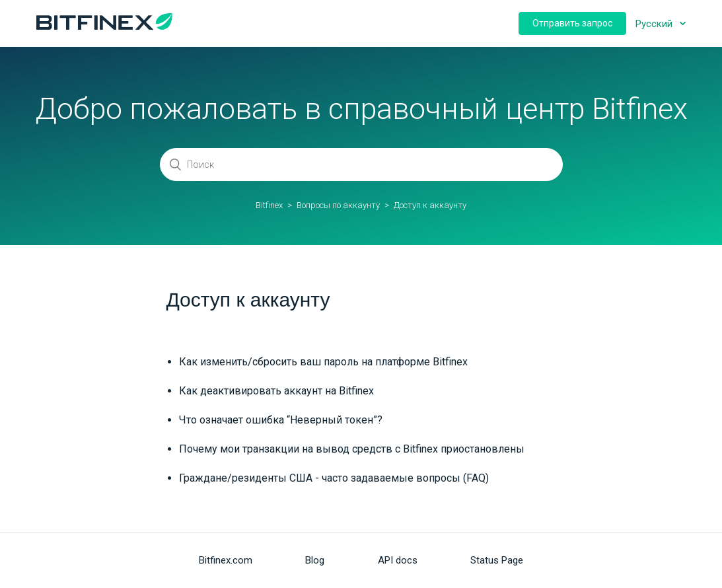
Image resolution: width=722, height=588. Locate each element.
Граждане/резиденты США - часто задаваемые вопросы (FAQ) (334, 478)
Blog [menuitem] (315, 560)
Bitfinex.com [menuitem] (226, 560)
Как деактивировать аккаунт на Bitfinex (276, 391)
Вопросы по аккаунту (338, 205)
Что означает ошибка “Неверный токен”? (281, 420)
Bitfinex (269, 205)
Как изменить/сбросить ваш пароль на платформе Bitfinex (323, 362)
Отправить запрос (572, 23)
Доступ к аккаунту (430, 205)
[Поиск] (361, 165)
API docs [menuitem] (398, 560)
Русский (655, 24)
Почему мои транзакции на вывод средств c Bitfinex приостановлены (352, 449)
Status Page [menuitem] (497, 560)
